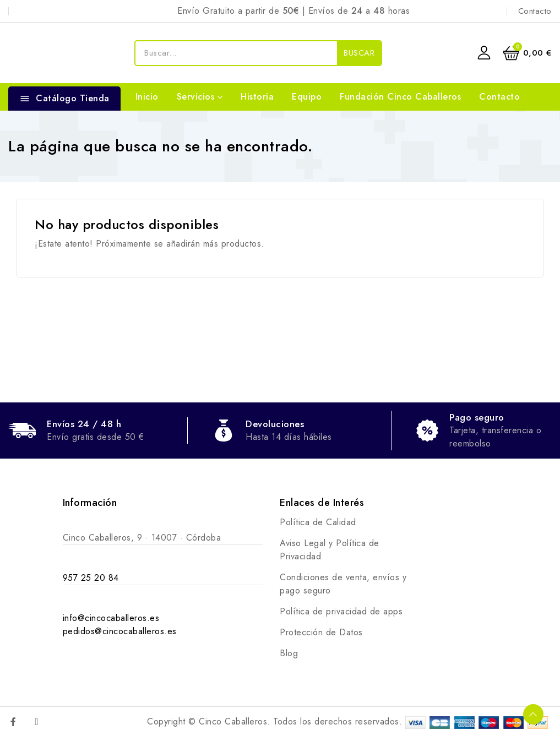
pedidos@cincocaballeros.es (120, 631)
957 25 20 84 (91, 578)
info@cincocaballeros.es (111, 618)
